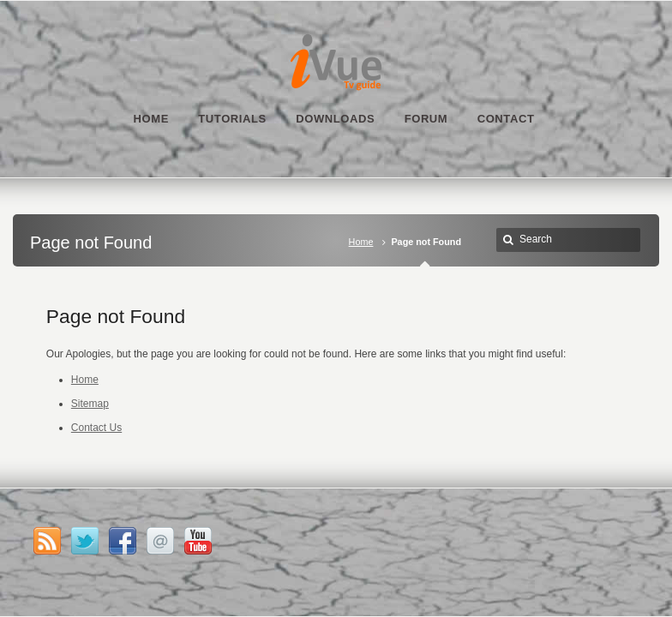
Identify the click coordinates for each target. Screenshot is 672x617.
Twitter (85, 541)
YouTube (198, 541)
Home (361, 242)
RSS (47, 541)
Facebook (123, 541)
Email (160, 541)
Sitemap (90, 404)
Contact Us (96, 428)
